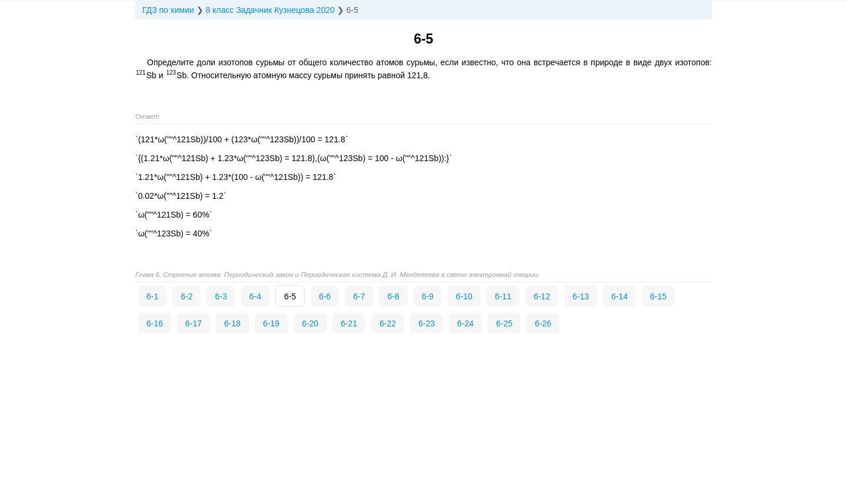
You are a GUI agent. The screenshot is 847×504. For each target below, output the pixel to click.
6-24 (465, 323)
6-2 (186, 296)
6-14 (619, 296)
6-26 (543, 323)
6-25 (504, 323)
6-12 (542, 296)
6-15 (658, 296)
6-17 (194, 323)
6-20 (310, 323)
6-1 (152, 296)
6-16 (155, 323)
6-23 (426, 323)
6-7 (359, 296)
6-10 (464, 296)
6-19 (271, 323)
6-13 (581, 296)
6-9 (428, 296)
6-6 (325, 296)
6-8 (394, 296)
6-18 (232, 323)
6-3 (221, 296)
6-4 (255, 296)
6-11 (503, 296)
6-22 (388, 323)
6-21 (349, 323)
